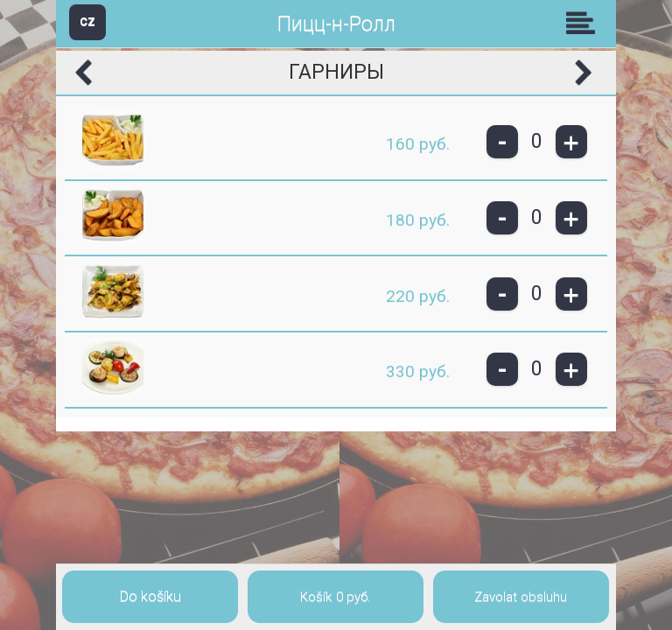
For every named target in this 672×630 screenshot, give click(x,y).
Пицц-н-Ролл (336, 24)
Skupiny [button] (584, 23)
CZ (87, 21)
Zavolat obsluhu (521, 597)
